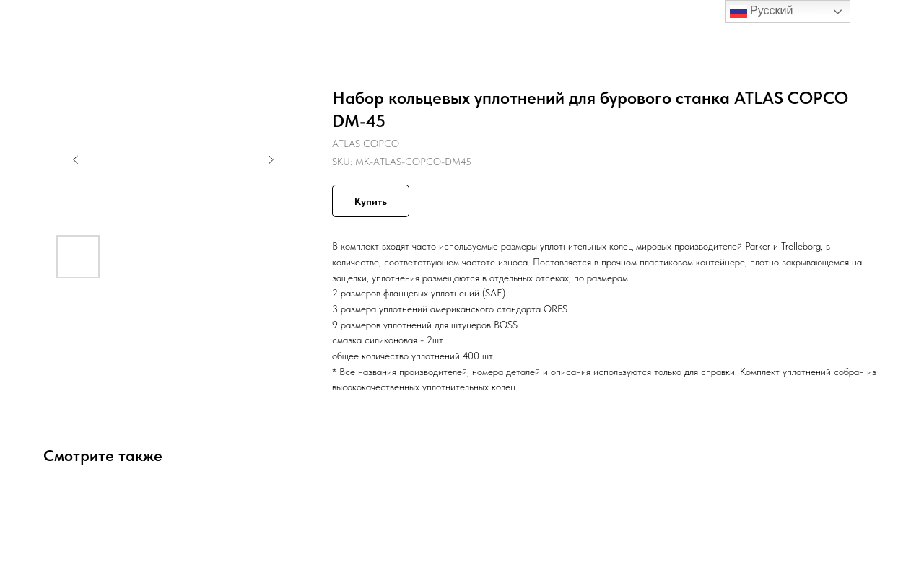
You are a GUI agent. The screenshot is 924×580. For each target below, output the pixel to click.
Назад (42, 22)
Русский (762, 12)
